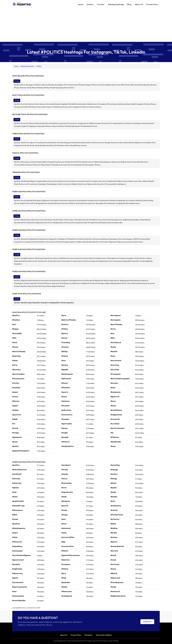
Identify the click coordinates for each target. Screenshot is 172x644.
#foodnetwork (117, 515)
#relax (15, 360)
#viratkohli (17, 474)
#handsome (116, 392)
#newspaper (18, 551)
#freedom (66, 388)
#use (14, 591)
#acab (113, 560)
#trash (15, 519)
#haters (65, 551)
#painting (16, 356)
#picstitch (17, 415)
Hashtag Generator (27, 66)
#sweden (65, 419)
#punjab (65, 437)
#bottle (114, 533)
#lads (64, 578)
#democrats (67, 591)
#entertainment (118, 428)
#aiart (15, 533)
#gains (15, 406)
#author (114, 474)
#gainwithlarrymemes (71, 555)
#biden (64, 587)
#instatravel (116, 360)
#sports (65, 392)
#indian (15, 410)
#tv (14, 424)
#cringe (16, 433)
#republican (17, 546)
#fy (112, 433)
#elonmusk (66, 528)
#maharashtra (68, 446)
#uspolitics (45, 303)
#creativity (115, 419)
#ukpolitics (36, 303)
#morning (115, 365)
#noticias (16, 479)
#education (66, 410)
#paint (15, 392)
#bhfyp (64, 351)
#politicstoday (26, 303)
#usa (64, 360)
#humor (65, 383)
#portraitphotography (120, 379)
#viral (15, 342)
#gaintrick (115, 397)
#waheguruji (67, 596)
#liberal (114, 573)
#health (114, 351)
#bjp (63, 542)
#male (113, 492)
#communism (18, 582)
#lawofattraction (20, 470)
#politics (17, 303)
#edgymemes (116, 415)
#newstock (115, 591)
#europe (114, 383)
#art (14, 324)
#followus (115, 437)
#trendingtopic (117, 582)
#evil (63, 519)
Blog (129, 4)
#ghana (16, 488)
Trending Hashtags (116, 4)
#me (112, 333)
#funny (15, 347)
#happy (15, 329)
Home (81, 4)
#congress (66, 564)
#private (114, 551)
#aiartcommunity (20, 587)
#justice (65, 506)
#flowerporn (18, 510)
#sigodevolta (67, 492)
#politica (16, 524)
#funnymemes (18, 379)
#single (64, 433)
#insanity (16, 564)
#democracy (17, 573)
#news (64, 397)
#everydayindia (19, 600)
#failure (65, 569)
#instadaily (17, 333)
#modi (113, 555)
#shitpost (66, 442)
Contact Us (147, 622)
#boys (113, 401)
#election (65, 560)
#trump (65, 470)
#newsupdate (18, 596)
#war (14, 492)
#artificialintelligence (21, 555)
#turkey (16, 383)
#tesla (64, 510)
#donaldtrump (18, 506)
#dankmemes (67, 374)
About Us (139, 4)
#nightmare (17, 569)
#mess (113, 569)
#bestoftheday (19, 351)
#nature (65, 324)
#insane (114, 537)
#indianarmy (116, 506)
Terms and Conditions (104, 635)
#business (17, 369)
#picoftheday (116, 324)
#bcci (64, 573)
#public (114, 488)
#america (65, 401)
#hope (113, 406)
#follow (65, 329)
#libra (15, 515)
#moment (66, 406)
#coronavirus (67, 415)
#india (113, 347)
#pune (15, 442)
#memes (65, 347)
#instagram (116, 320)
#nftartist (115, 519)
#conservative (68, 546)
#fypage (114, 470)
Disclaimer (88, 635)
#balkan (114, 528)
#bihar (113, 524)
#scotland (115, 424)
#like (113, 338)
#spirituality (67, 424)
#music (64, 338)
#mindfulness (116, 410)
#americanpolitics (67, 303)
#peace (65, 365)
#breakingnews (19, 528)
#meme (65, 356)
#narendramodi (117, 546)
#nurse (64, 479)
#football (115, 369)
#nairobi (114, 510)
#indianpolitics (55, 303)
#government (18, 560)
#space (65, 428)
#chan (15, 537)
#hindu (113, 483)
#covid (15, 428)
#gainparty (17, 437)
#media (65, 474)
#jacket (16, 446)
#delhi (15, 419)
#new (113, 356)
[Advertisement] (86, 25)
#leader (114, 497)
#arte (15, 365)
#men (113, 388)
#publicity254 (18, 501)
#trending (66, 342)
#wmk (64, 533)
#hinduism (66, 501)
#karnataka (67, 483)
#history (16, 401)
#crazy (15, 397)
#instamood (116, 342)
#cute (113, 329)
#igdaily (65, 369)
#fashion (16, 320)
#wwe (113, 446)
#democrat (115, 578)
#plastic (114, 542)
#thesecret (17, 542)
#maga (64, 515)
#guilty (15, 578)
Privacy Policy (152, 4)
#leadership (116, 442)
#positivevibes (18, 374)
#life (14, 338)
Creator (90, 4)
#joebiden (66, 582)
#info (113, 501)
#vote (64, 488)
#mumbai (16, 388)
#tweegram (116, 374)
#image (114, 479)
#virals (113, 587)
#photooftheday (69, 320)
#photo (65, 333)
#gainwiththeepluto (21, 451)
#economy (115, 564)
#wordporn (66, 465)
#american (17, 483)
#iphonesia (66, 379)
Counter (101, 4)
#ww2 (64, 524)
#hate (15, 497)
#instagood (116, 315)
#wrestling (115, 465)
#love (64, 315)
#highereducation (118, 596)
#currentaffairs (68, 537)
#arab (64, 497)
